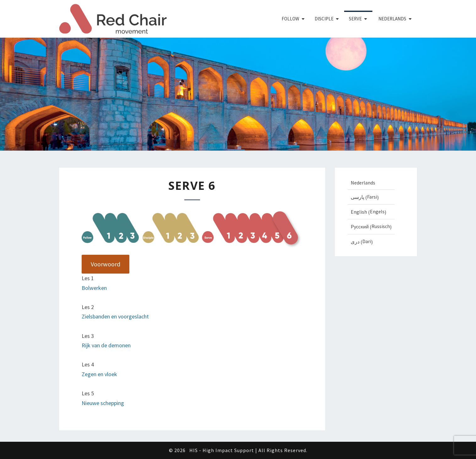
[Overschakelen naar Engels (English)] (371, 212)
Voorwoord (105, 264)
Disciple (324, 19)
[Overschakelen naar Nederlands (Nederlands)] (371, 182)
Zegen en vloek (99, 374)
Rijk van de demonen (106, 345)
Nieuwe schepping (103, 403)
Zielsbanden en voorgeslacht (115, 316)
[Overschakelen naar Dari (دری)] (371, 242)
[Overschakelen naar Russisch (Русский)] (371, 227)
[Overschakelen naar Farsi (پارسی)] (371, 197)
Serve (355, 19)
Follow (290, 19)
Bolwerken (94, 288)
